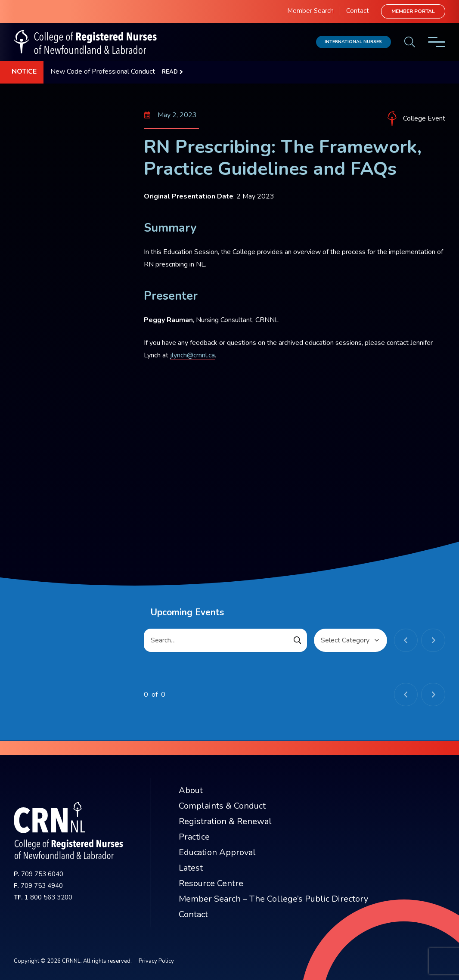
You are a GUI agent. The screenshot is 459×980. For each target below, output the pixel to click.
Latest (191, 868)
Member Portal (413, 11)
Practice (194, 837)
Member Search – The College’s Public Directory (273, 899)
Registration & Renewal (225, 821)
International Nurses (353, 42)
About (191, 790)
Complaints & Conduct (222, 806)
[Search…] (225, 640)
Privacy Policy (156, 961)
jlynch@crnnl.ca (192, 355)
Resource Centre (211, 883)
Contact (358, 11)
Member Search (310, 11)
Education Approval (217, 852)
